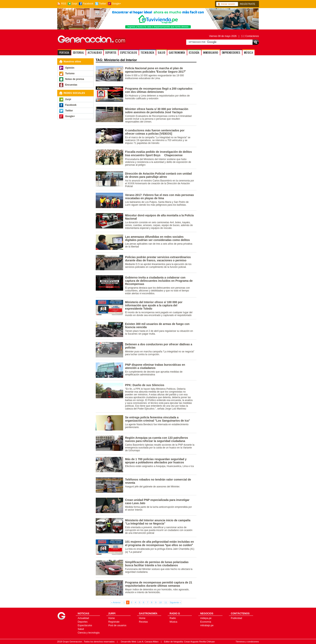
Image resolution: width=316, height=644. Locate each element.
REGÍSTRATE (248, 4)
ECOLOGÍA (194, 53)
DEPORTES (111, 53)
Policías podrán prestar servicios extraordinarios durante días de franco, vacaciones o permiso (158, 259)
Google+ (116, 4)
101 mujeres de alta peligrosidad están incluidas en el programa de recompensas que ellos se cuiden (160, 543)
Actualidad (83, 618)
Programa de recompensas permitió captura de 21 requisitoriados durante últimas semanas (159, 584)
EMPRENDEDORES (231, 53)
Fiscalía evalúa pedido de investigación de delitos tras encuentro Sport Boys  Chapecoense (159, 153)
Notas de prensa (75, 79)
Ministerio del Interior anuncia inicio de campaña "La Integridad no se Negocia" (158, 522)
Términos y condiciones (247, 642)
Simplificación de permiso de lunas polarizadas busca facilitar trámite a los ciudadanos (157, 564)
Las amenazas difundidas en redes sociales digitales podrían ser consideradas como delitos (157, 238)
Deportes (83, 622)
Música (174, 622)
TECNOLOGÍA (147, 53)
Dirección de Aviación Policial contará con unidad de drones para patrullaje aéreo (159, 175)
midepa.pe (206, 618)
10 (160, 602)
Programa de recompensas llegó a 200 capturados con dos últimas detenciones (159, 90)
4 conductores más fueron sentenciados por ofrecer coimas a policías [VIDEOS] (155, 132)
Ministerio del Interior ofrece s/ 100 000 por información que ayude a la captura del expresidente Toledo (154, 305)
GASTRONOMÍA (177, 53)
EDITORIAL (78, 53)
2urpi (74, 4)
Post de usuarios (117, 625)
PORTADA (64, 53)
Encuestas (71, 85)
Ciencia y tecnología (89, 633)
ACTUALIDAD (95, 53)
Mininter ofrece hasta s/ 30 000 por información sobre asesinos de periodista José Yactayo (157, 111)
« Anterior (116, 602)
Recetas (143, 622)
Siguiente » (175, 602)
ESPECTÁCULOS (129, 53)
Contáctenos (252, 36)
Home (112, 618)
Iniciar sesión (228, 4)
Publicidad (236, 618)
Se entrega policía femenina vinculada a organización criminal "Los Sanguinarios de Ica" (158, 419)
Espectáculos (85, 625)
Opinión (70, 68)
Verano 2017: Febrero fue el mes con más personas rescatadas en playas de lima (160, 197)
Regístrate (114, 622)
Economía (206, 622)
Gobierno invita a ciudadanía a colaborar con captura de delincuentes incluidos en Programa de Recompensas (159, 281)
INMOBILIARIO (211, 53)
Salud (81, 629)
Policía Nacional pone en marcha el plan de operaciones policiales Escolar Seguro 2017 (155, 70)
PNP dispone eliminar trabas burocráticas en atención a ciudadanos (155, 366)
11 (166, 602)
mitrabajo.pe (207, 625)
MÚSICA (249, 53)
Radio (173, 618)
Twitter (103, 4)
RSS (64, 4)
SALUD (162, 53)
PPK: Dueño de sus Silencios (145, 385)
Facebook (88, 4)
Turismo (70, 73)
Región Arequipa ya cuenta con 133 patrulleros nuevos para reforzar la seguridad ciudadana (157, 439)
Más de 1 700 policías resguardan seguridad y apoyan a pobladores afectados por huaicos (156, 461)
